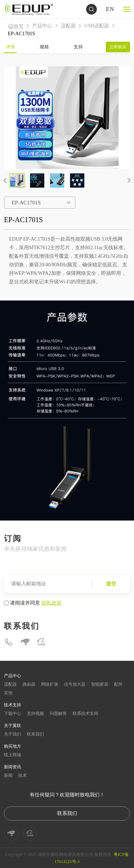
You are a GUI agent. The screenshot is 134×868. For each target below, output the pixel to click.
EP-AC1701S (21, 34)
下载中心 (13, 713)
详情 (10, 47)
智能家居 (100, 684)
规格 (44, 47)
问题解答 (58, 713)
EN (110, 9)
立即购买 (118, 47)
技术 (23, 775)
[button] (5, 181)
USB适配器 (97, 26)
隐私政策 (51, 603)
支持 (78, 47)
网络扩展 (50, 684)
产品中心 (42, 26)
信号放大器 (75, 684)
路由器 (29, 684)
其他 (8, 693)
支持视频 (35, 713)
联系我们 (35, 734)
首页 (16, 26)
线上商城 (13, 755)
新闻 (8, 775)
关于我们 (13, 734)
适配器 (68, 26)
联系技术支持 (85, 713)
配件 (118, 684)
